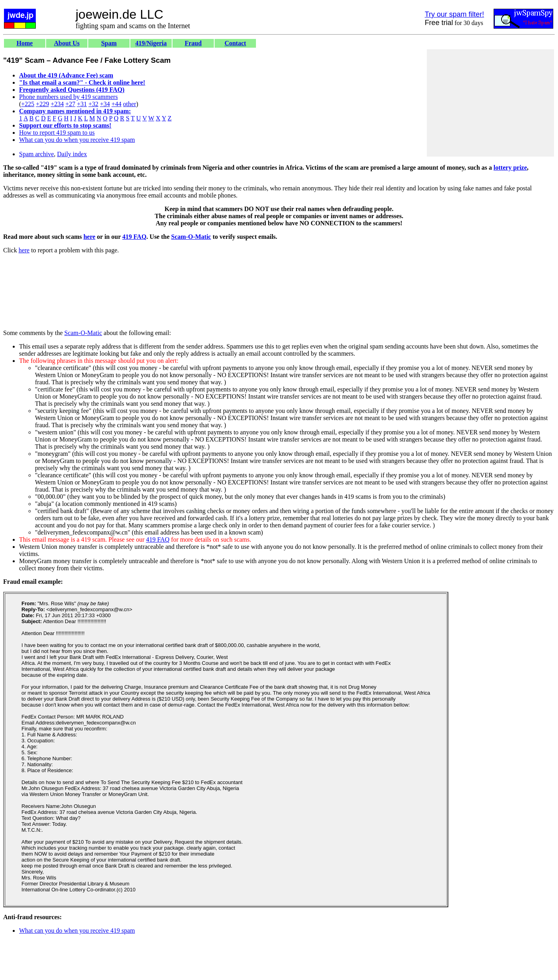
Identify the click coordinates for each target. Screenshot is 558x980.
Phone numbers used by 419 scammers (68, 97)
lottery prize (510, 168)
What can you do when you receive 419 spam (77, 140)
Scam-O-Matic (191, 237)
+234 (57, 104)
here (89, 237)
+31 (82, 104)
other (130, 104)
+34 (105, 104)
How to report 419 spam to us (57, 133)
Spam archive (37, 154)
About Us (67, 43)
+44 (117, 104)
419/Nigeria (151, 43)
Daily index (72, 154)
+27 (70, 104)
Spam (109, 43)
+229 (42, 104)
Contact (235, 43)
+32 (93, 104)
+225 (28, 104)
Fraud (193, 43)
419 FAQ (135, 237)
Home (25, 43)
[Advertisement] (490, 103)
